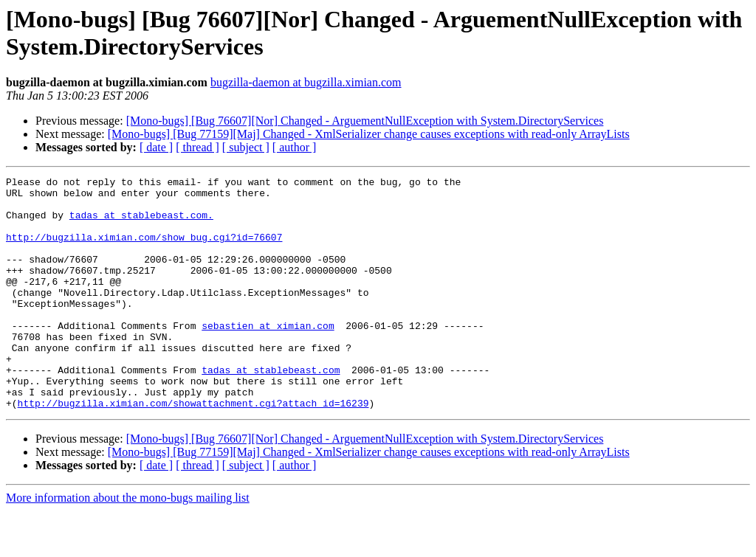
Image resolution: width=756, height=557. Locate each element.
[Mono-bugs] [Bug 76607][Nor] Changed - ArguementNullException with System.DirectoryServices (365, 121)
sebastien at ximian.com (268, 356)
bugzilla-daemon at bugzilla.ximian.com (306, 82)
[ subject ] (246, 147)
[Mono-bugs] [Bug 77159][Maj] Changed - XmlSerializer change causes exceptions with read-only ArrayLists (369, 134)
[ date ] (156, 147)
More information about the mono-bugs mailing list (128, 544)
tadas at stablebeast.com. (141, 224)
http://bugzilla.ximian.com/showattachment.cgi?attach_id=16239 (193, 449)
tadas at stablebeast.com (271, 409)
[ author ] (295, 147)
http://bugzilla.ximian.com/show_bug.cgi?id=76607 (144, 250)
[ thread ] (197, 147)
